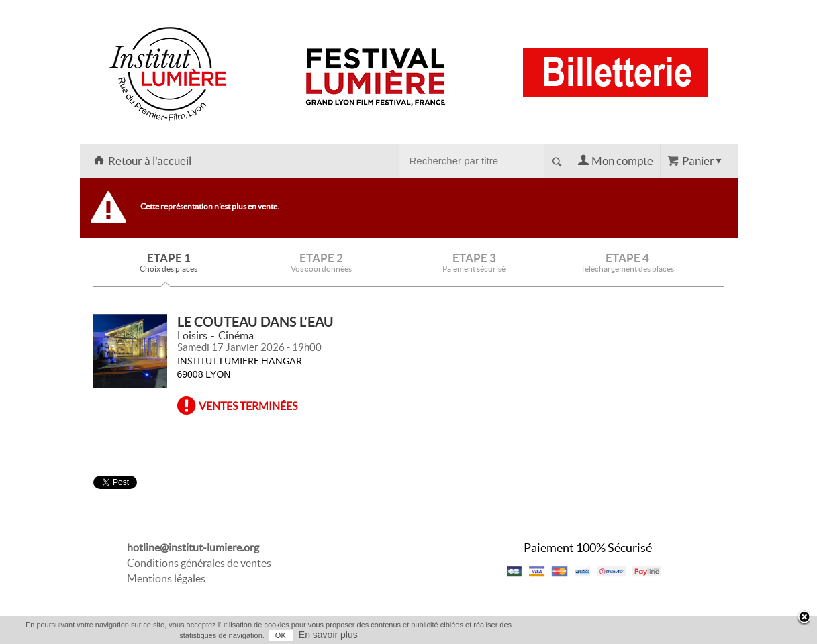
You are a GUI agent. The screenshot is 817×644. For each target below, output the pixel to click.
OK (281, 635)
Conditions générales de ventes (199, 563)
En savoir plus (328, 635)
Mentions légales (166, 578)
